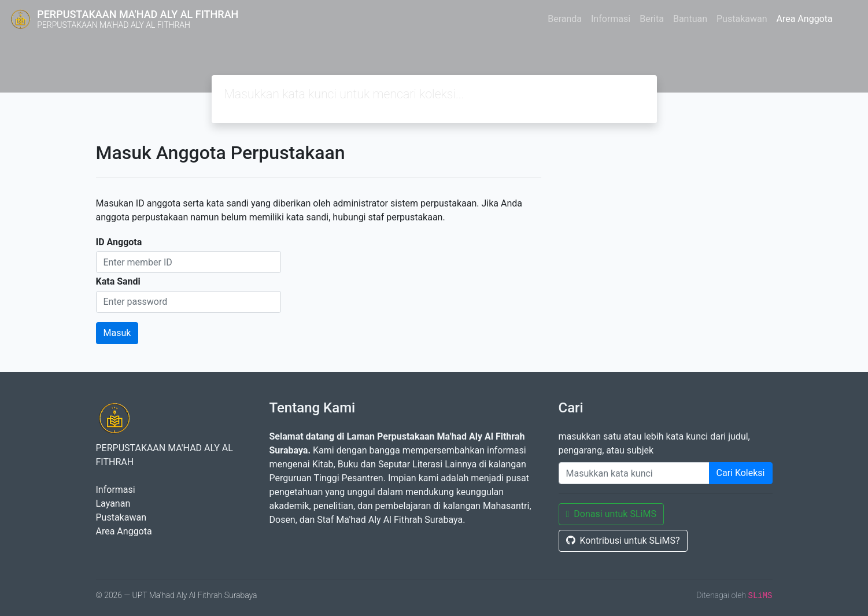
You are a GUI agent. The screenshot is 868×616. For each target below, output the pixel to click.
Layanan (113, 504)
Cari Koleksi (741, 473)
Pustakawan (742, 19)
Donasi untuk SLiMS (611, 514)
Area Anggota (805, 19)
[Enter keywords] (634, 473)
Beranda (565, 19)
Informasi (611, 19)
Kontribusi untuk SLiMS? (623, 541)
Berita (652, 19)
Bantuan (690, 19)
